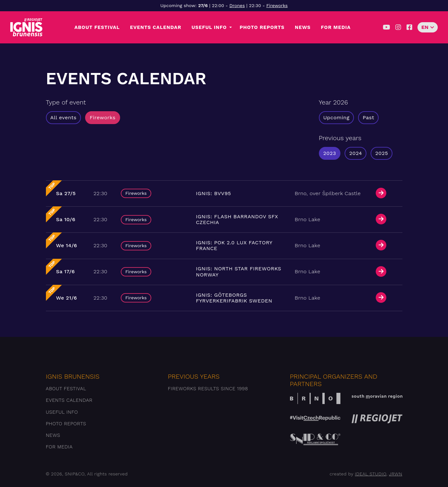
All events (64, 117)
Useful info (209, 27)
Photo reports (262, 27)
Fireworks (277, 5)
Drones (237, 5)
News (303, 27)
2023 (330, 153)
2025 (382, 153)
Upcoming (337, 117)
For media (336, 27)
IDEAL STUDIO (371, 474)
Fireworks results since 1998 (208, 389)
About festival (97, 27)
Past (368, 117)
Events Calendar (156, 27)
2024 (356, 153)
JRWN (395, 474)
